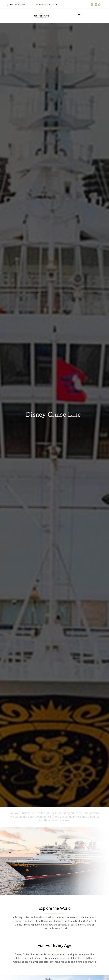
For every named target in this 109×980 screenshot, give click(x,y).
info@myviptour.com (48, 4)
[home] (41, 16)
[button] (79, 16)
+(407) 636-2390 (17, 4)
